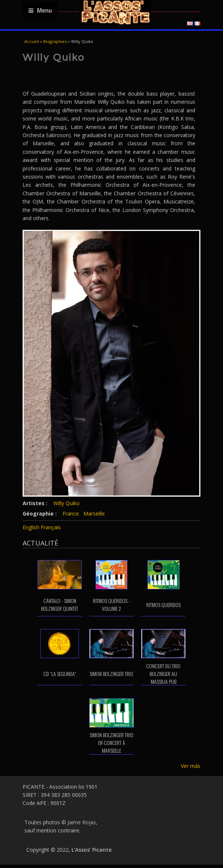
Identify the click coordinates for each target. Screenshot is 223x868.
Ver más (191, 766)
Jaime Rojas (82, 822)
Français (51, 527)
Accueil (32, 41)
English (31, 527)
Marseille (94, 513)
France (71, 513)
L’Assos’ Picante (91, 850)
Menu (40, 11)
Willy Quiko (66, 503)
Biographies (55, 41)
